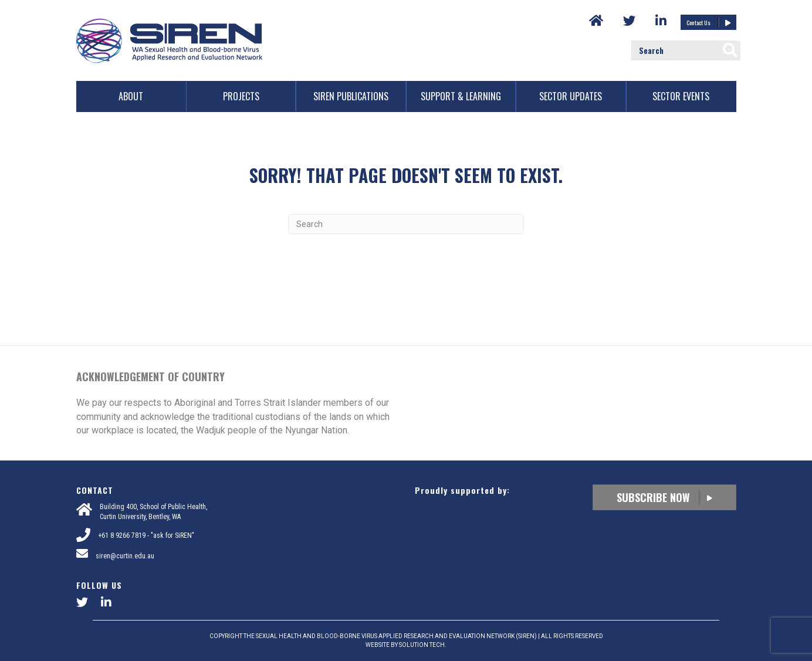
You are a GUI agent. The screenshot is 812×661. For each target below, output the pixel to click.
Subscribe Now (664, 497)
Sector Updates (571, 96)
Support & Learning (461, 96)
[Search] (406, 224)
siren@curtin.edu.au (125, 556)
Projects (241, 96)
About (131, 96)
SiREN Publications (351, 96)
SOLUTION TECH (422, 645)
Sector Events (681, 96)
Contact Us (708, 22)
